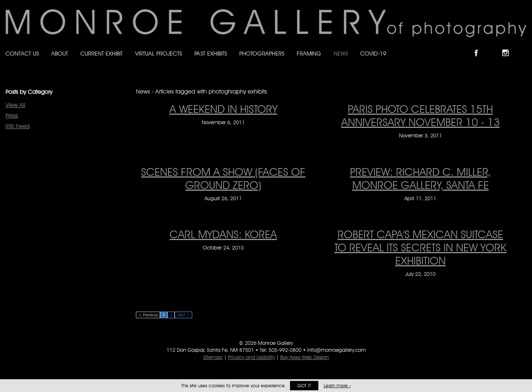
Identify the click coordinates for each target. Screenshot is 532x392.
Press (12, 116)
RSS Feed (18, 126)
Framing (309, 54)
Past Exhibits (211, 54)
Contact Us (22, 54)
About (60, 54)
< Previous (148, 315)
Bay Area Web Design (305, 357)
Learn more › (337, 386)
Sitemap (213, 357)
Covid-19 (373, 54)
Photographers (262, 54)
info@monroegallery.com (337, 350)
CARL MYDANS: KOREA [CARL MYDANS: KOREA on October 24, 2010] (223, 234)
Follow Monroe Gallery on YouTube (523, 47)
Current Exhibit (102, 54)
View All (15, 105)
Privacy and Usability (251, 357)
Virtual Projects (159, 54)
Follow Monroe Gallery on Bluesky (494, 47)
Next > (183, 315)
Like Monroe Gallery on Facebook (480, 47)
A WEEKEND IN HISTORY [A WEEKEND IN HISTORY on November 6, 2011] (223, 109)
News (341, 54)
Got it (304, 386)
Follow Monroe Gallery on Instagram (509, 47)
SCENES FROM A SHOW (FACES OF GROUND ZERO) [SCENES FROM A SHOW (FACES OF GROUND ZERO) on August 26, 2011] (223, 178)
